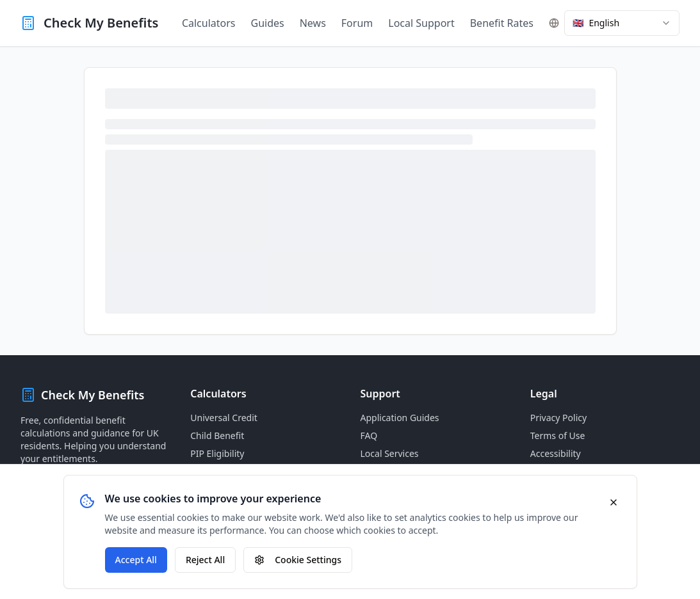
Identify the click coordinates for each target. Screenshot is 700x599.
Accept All (136, 560)
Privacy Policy (558, 418)
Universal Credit (224, 418)
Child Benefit (217, 435)
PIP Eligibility (217, 453)
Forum (357, 23)
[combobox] (622, 23)
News (313, 23)
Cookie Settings (298, 560)
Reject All (205, 560)
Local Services (390, 453)
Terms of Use (558, 435)
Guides (268, 23)
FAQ (369, 435)
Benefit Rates (502, 23)
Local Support (421, 23)
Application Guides (400, 418)
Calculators (209, 23)
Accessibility (556, 453)
